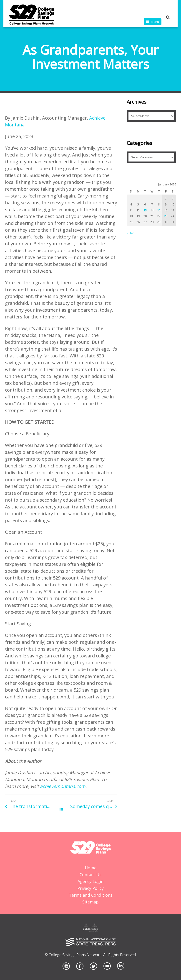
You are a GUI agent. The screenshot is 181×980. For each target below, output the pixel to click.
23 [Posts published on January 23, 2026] (166, 216)
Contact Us (90, 875)
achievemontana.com (63, 786)
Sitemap (90, 902)
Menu (155, 22)
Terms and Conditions (91, 895)
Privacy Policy (90, 888)
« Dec (130, 233)
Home (91, 868)
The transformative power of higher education (35, 806)
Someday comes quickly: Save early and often (94, 806)
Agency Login (90, 881)
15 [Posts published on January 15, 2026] (159, 210)
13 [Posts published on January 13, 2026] (145, 210)
